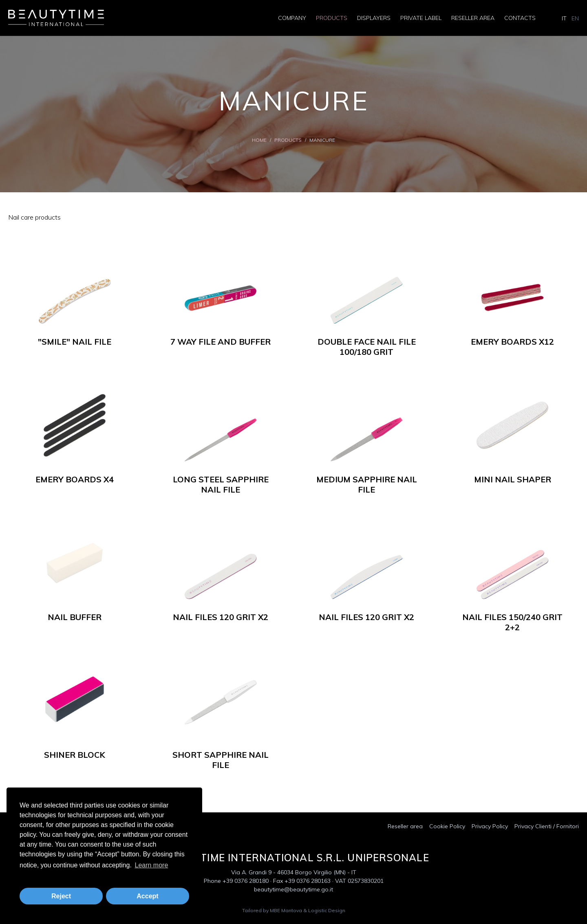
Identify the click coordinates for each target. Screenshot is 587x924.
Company (292, 18)
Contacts (520, 18)
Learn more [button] (151, 865)
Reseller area (473, 18)
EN (575, 18)
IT (564, 18)
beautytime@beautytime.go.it (293, 889)
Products (332, 18)
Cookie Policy (447, 826)
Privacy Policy (490, 826)
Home (259, 140)
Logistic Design (327, 910)
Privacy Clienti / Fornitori (547, 826)
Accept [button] (147, 896)
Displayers (374, 18)
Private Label (421, 18)
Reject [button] (61, 896)
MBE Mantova (286, 910)
